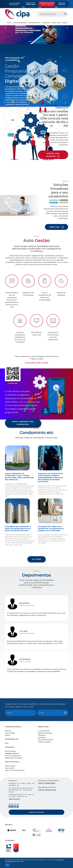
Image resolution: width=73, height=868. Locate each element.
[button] (5, 28)
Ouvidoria (42, 735)
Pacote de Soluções (46, 740)
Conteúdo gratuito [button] (20, 23)
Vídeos (8, 735)
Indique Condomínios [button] (37, 812)
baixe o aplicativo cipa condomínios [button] (23, 423)
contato (64, 23)
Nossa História (10, 751)
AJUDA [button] (62, 4)
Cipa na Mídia (10, 733)
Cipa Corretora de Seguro (15, 770)
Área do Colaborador (13, 756)
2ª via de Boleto (44, 731)
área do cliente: (15, 3)
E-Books (8, 731)
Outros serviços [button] (47, 4)
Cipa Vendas (10, 768)
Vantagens (42, 737)
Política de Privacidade (14, 758)
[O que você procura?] (50, 14)
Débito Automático (45, 733)
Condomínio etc (34, 23)
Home (9, 23)
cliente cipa (56, 23)
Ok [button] (7, 865)
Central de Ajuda (44, 742)
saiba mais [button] (57, 227)
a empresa (46, 23)
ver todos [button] (36, 559)
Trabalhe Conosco (12, 753)
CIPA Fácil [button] (31, 4)
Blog (7, 743)
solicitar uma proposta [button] (53, 155)
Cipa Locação (10, 766)
